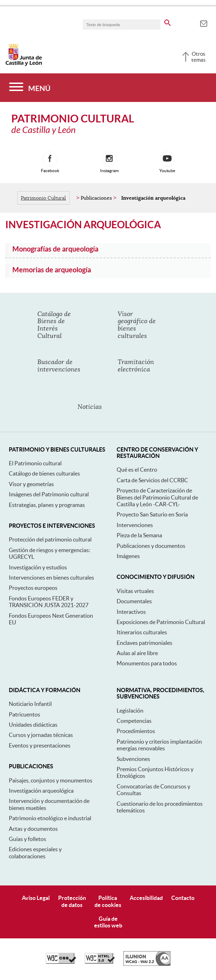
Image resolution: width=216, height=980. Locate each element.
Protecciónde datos (72, 901)
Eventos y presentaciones (40, 745)
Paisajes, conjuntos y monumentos (51, 780)
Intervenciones (135, 525)
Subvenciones (133, 759)
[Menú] (30, 88)
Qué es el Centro (137, 470)
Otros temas (199, 57)
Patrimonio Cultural (43, 198)
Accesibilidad (146, 898)
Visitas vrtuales (135, 591)
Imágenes (128, 556)
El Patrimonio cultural (35, 463)
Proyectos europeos (33, 588)
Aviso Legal (36, 898)
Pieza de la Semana (139, 535)
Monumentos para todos (147, 663)
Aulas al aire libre (137, 653)
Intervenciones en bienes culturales (51, 577)
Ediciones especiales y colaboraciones (35, 852)
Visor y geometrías (31, 484)
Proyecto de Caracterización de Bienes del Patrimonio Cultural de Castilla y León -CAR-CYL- (157, 497)
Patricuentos (24, 714)
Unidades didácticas (33, 725)
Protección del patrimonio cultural (50, 539)
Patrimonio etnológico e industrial (50, 818)
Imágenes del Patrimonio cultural (49, 494)
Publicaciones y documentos (151, 546)
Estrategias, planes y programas (47, 505)
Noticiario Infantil (30, 704)
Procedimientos (136, 731)
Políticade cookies (108, 901)
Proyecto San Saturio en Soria (152, 514)
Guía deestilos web (108, 922)
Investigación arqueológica (41, 791)
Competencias (134, 721)
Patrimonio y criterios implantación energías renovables (159, 745)
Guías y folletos (27, 839)
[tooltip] (203, 23)
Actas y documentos (33, 829)
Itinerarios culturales (142, 632)
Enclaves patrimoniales (144, 643)
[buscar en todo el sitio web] (168, 22)
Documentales (134, 601)
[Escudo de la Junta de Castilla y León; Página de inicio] (24, 65)
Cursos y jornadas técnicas (41, 735)
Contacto (183, 898)
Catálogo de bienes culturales (44, 473)
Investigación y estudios (38, 567)
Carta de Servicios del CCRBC (152, 480)
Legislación (130, 710)
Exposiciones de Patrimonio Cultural (161, 622)
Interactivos (131, 612)
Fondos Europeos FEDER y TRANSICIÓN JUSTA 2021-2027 (49, 602)
